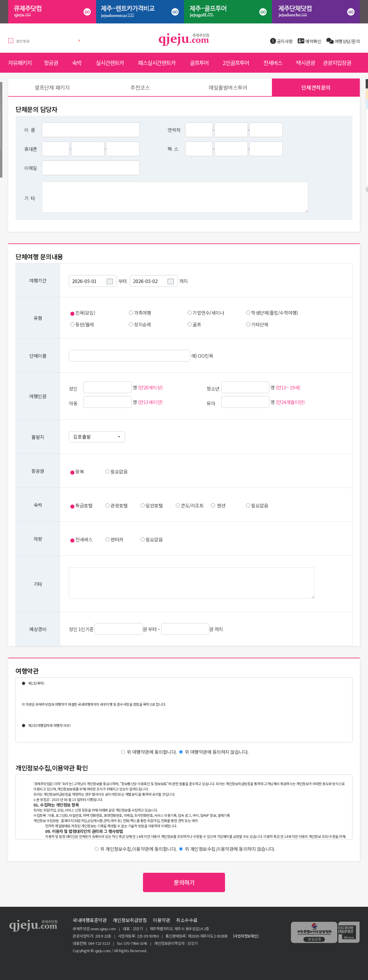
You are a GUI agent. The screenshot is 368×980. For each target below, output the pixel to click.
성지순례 (142, 324)
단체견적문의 (316, 87)
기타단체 (260, 324)
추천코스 (140, 87)
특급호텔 (84, 505)
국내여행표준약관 (90, 920)
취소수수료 (187, 920)
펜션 (221, 505)
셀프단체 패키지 (52, 87)
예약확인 (309, 41)
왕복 (80, 471)
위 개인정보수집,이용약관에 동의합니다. (136, 849)
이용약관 (161, 920)
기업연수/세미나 (208, 313)
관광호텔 (119, 505)
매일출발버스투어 (228, 87)
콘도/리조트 (192, 505)
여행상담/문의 (343, 41)
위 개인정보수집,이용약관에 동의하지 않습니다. (227, 849)
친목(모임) (85, 313)
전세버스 (84, 539)
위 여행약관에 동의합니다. (149, 752)
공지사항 (281, 41)
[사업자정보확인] (246, 936)
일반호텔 (154, 505)
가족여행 (142, 313)
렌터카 (117, 539)
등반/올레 (85, 324)
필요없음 (119, 471)
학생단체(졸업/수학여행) (275, 313)
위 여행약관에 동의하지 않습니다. (214, 752)
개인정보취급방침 (130, 920)
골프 (197, 324)
